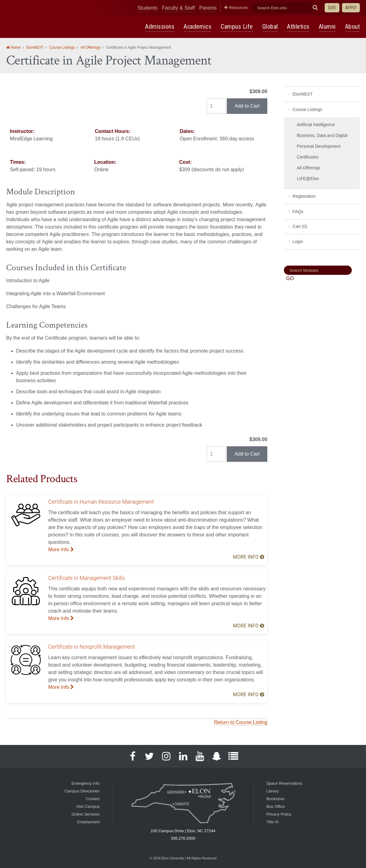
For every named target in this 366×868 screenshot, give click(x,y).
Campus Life (239, 27)
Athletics (299, 27)
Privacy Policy (279, 814)
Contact (93, 799)
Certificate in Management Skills (86, 578)
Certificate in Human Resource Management (101, 502)
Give (332, 8)
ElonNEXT (35, 48)
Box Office (276, 806)
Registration (304, 196)
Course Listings (62, 48)
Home (16, 48)
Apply (351, 8)
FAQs (298, 212)
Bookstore (275, 799)
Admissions (162, 27)
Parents (224, 8)
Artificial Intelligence (316, 125)
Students (173, 8)
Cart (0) (300, 227)
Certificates (308, 157)
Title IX (272, 822)
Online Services (86, 814)
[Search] (318, 271)
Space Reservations (284, 783)
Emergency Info (86, 783)
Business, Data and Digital (322, 136)
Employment (89, 822)
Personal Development (319, 147)
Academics (200, 27)
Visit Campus (88, 806)
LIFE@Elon (308, 179)
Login (298, 242)
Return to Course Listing (241, 723)
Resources (250, 8)
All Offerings (91, 48)
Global (271, 27)
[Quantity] (216, 106)
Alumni (328, 27)
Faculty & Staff (199, 8)
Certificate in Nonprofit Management (92, 647)
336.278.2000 (183, 838)
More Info (61, 550)
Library (272, 791)
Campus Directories (82, 791)
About (353, 27)
